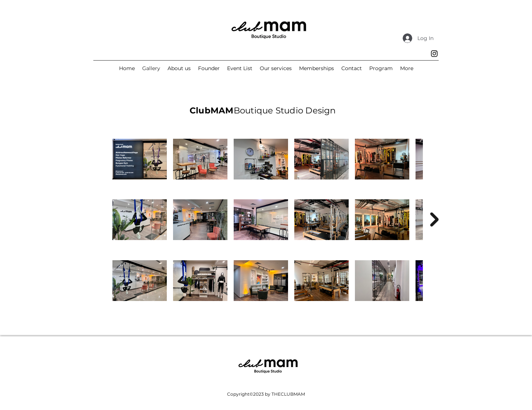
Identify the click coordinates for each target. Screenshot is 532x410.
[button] (407, 68)
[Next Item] (434, 220)
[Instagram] (434, 54)
